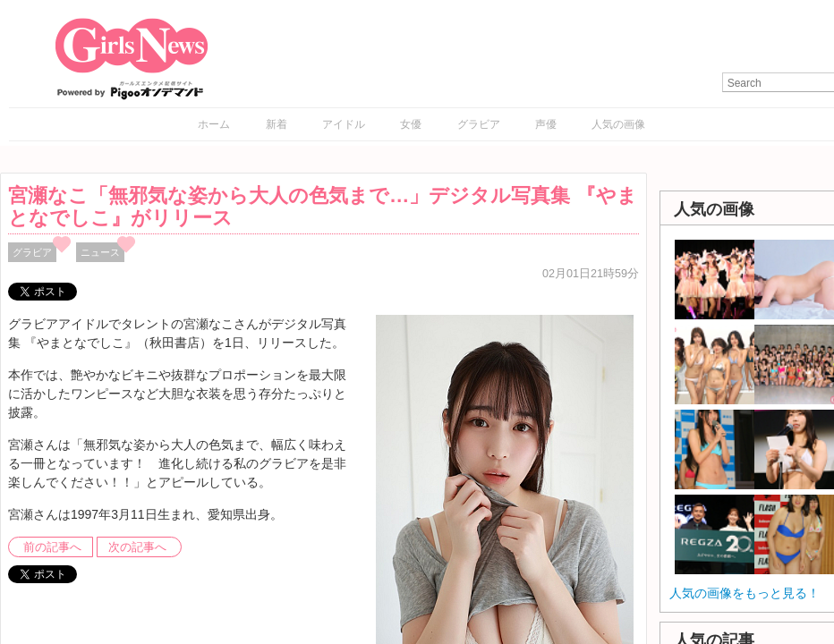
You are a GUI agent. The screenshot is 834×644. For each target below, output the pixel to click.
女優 (411, 124)
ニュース (100, 252)
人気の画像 (618, 124)
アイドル (344, 124)
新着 (277, 124)
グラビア (479, 124)
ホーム (214, 124)
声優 (546, 124)
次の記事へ (137, 547)
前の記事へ (52, 547)
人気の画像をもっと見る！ (745, 593)
